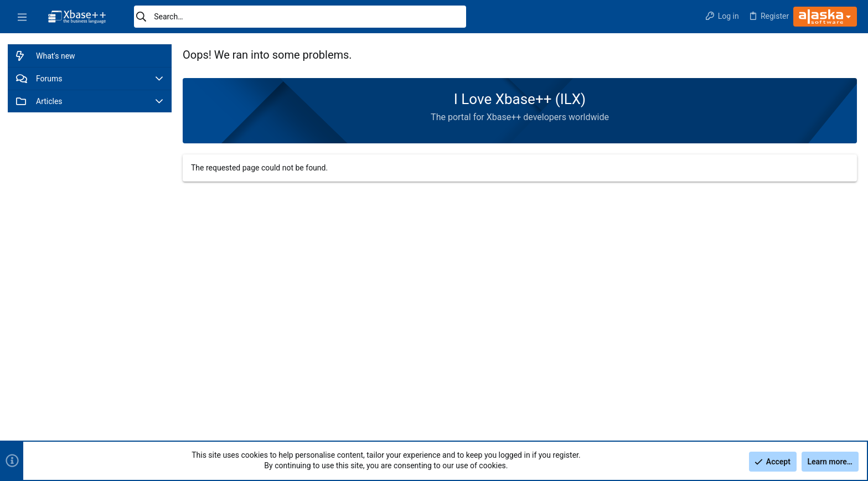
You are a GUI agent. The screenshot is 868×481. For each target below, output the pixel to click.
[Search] (300, 17)
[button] (22, 17)
